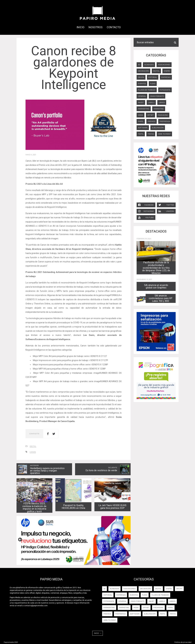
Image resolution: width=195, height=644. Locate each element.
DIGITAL (33, 446)
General (142, 96)
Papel (141, 121)
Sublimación (158, 128)
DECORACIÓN (143, 71)
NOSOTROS (96, 27)
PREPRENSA (165, 121)
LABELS (151, 102)
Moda (141, 115)
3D (139, 65)
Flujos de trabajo (147, 90)
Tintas (151, 134)
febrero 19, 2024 (144, 239)
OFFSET (150, 115)
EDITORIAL (153, 77)
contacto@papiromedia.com (36, 606)
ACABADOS (149, 65)
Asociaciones (164, 65)
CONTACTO (114, 27)
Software (143, 128)
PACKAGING (163, 115)
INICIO (80, 27)
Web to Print (164, 134)
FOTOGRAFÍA (165, 90)
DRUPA (141, 77)
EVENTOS (142, 84)
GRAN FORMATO (157, 96)
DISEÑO (167, 71)
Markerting (144, 109)
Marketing (159, 109)
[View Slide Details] (74, 540)
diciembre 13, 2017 (144, 279)
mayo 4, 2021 (31, 155)
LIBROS (162, 102)
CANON (33, 452)
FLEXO (153, 84)
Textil (141, 134)
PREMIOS (152, 121)
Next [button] (127, 540)
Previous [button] (20, 540)
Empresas (166, 77)
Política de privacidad (183, 642)
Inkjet (141, 102)
